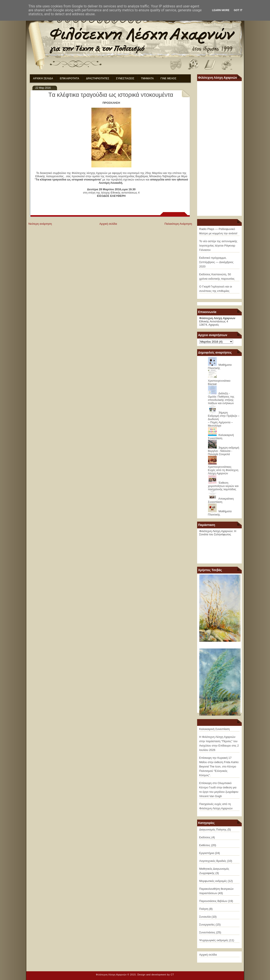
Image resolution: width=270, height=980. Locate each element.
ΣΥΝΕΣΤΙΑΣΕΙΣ (125, 78)
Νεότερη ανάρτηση (40, 224)
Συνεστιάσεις (207, 932)
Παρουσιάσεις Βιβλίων (213, 901)
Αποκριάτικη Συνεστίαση (221, 500)
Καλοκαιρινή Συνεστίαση (221, 437)
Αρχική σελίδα (108, 224)
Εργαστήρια (207, 853)
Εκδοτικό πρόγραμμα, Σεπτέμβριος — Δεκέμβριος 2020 (216, 262)
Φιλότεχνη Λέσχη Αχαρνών (111, 975)
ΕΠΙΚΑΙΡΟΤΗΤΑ (70, 78)
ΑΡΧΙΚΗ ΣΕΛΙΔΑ (43, 78)
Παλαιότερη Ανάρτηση (178, 224)
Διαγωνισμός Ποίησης (213, 829)
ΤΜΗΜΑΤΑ (147, 78)
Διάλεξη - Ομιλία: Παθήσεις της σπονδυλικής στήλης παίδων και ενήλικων (221, 398)
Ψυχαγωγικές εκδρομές (214, 940)
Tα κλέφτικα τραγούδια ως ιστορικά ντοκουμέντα (111, 95)
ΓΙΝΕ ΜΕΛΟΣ (169, 78)
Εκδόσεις (205, 837)
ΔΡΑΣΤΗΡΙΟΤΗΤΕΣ (98, 78)
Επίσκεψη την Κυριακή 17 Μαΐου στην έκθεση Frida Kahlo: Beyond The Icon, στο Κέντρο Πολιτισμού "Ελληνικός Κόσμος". (219, 766)
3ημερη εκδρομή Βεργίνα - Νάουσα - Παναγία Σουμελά (224, 451)
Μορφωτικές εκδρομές (213, 881)
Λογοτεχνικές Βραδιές (213, 861)
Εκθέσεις (205, 845)
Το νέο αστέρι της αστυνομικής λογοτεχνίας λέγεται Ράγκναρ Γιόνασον (218, 246)
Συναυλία (205, 917)
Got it (238, 10)
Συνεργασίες (207, 925)
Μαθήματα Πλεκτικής (220, 366)
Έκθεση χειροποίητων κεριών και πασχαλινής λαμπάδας (223, 486)
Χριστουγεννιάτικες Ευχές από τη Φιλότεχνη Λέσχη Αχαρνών (223, 470)
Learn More (221, 10)
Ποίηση (204, 909)
